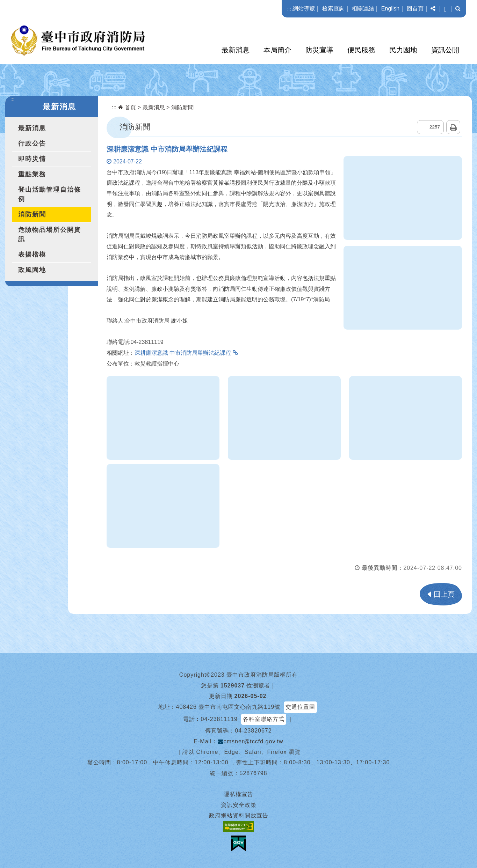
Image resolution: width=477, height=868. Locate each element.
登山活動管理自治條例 (50, 194)
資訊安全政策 (239, 805)
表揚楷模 (32, 255)
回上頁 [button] (444, 594)
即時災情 (32, 159)
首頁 (127, 107)
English (390, 9)
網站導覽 (304, 9)
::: (289, 9)
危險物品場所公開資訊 (50, 234)
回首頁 (415, 9)
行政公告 (32, 144)
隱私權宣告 (238, 794)
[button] (433, 9)
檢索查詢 (333, 9)
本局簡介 (277, 50)
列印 (453, 127)
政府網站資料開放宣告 (239, 815)
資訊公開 (445, 50)
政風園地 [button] (32, 270)
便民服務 (361, 50)
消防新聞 (32, 214)
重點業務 (32, 174)
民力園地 (403, 50)
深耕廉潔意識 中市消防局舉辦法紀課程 (183, 353)
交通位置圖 (300, 707)
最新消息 (236, 50)
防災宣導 (319, 50)
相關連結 (363, 9)
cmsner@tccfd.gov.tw (251, 741)
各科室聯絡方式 (264, 719)
